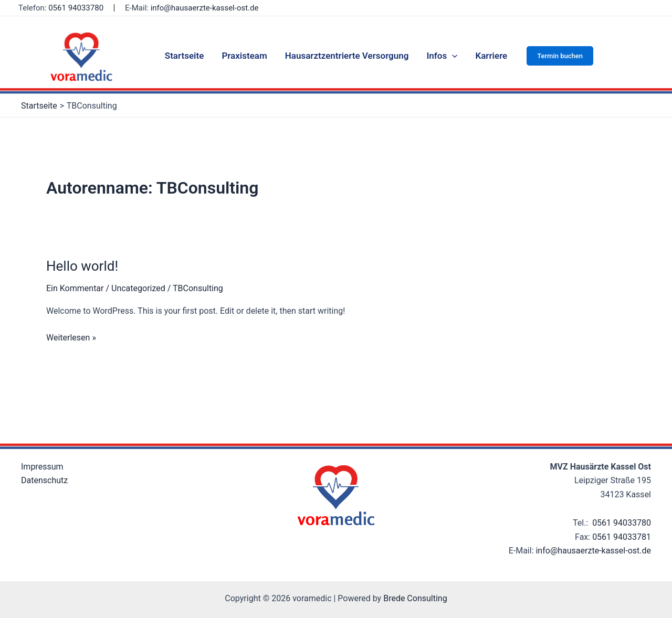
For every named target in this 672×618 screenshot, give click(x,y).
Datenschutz (44, 480)
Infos (442, 56)
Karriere (491, 56)
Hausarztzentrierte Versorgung (347, 56)
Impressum (42, 467)
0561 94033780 (76, 8)
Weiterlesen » (71, 337)
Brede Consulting (415, 598)
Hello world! (82, 266)
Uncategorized (138, 288)
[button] (560, 56)
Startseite (185, 56)
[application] (452, 56)
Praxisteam (244, 56)
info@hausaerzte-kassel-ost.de (205, 8)
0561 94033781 (622, 537)
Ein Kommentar (75, 288)
